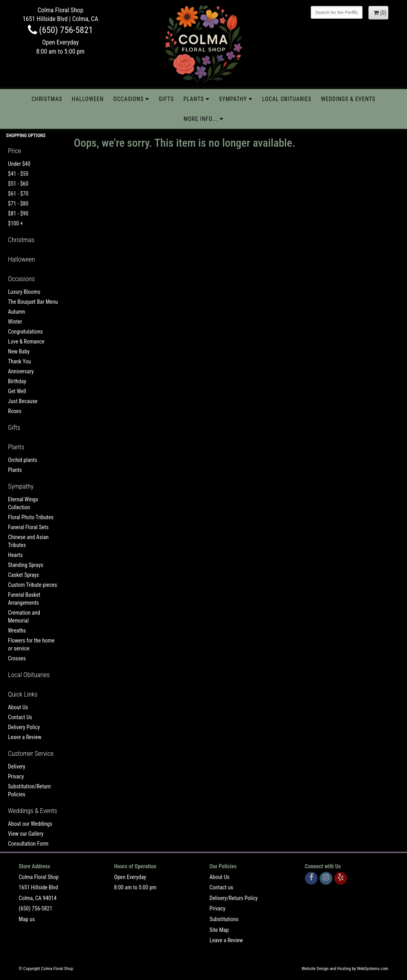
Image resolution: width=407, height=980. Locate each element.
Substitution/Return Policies (29, 790)
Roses (15, 411)
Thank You (19, 361)
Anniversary (21, 371)
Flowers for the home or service (31, 644)
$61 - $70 (18, 194)
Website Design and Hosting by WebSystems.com (345, 969)
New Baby (19, 351)
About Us (18, 707)
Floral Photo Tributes (31, 517)
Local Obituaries (287, 99)
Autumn (16, 312)
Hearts (15, 555)
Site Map (219, 930)
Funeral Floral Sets (28, 527)
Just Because (23, 401)
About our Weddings (30, 824)
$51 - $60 (18, 184)
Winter (15, 322)
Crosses (17, 658)
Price (15, 151)
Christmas (47, 99)
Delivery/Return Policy (234, 898)
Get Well (17, 391)
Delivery (17, 767)
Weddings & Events (348, 99)
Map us (27, 919)
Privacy (16, 776)
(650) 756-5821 (60, 30)
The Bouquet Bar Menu (33, 302)
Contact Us (20, 717)
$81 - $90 (18, 213)
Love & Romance (26, 342)
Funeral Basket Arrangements (24, 599)
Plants (194, 99)
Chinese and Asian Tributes (28, 541)
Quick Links (23, 694)
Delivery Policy (24, 727)
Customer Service (31, 753)
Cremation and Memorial (24, 617)
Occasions (128, 99)
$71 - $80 (18, 204)
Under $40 (19, 164)
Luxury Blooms (24, 292)
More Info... (201, 119)
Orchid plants (22, 460)
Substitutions (224, 919)
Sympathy (233, 99)
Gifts (166, 99)
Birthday (17, 381)
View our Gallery (26, 834)
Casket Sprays (23, 575)
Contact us (221, 887)
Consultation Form (28, 844)
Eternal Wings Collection (23, 503)
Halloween (88, 99)
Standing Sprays (26, 565)
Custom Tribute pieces (33, 585)
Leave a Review (25, 737)
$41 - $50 (18, 174)
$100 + (16, 223)
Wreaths (17, 631)
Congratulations (25, 332)
